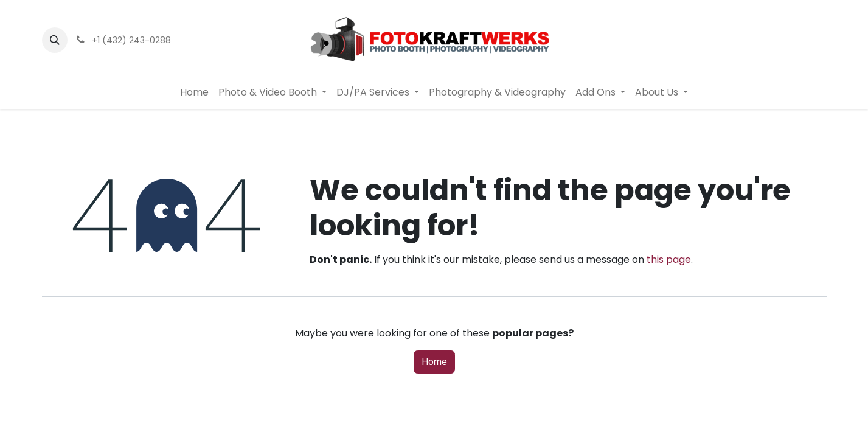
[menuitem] (194, 92)
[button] (55, 40)
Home (434, 362)
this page (669, 259)
